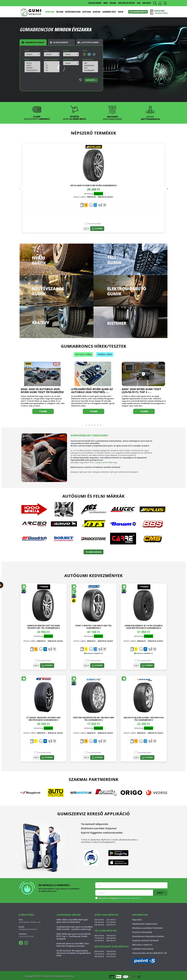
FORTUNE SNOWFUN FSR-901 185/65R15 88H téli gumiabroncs (93, 719)
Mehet (160, 893)
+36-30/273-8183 (26, 936)
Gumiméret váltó (109, 12)
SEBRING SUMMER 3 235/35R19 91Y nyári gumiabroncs (93, 187)
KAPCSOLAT (147, 3)
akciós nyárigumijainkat (99, 462)
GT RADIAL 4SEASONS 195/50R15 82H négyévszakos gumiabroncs (43, 719)
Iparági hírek (105, 354)
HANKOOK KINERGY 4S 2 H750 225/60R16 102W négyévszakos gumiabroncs (144, 627)
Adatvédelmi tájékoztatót (131, 898)
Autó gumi (87, 12)
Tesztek (121, 12)
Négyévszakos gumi (73, 12)
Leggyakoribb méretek (138, 12)
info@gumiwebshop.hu (28, 929)
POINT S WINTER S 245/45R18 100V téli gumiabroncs (93, 627)
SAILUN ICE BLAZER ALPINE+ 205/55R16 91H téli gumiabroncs (144, 719)
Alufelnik (97, 12)
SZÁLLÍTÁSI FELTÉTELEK (126, 3)
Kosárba (48, 229)
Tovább (43, 411)
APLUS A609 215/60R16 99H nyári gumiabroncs (44, 187)
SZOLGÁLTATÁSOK (95, 3)
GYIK (139, 3)
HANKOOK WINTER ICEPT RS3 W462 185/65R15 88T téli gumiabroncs (43, 627)
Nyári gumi (50, 12)
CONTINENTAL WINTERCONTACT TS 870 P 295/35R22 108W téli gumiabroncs (143, 187)
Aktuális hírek (83, 354)
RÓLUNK (113, 3)
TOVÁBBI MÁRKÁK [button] (93, 552)
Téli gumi (60, 12)
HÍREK (106, 3)
